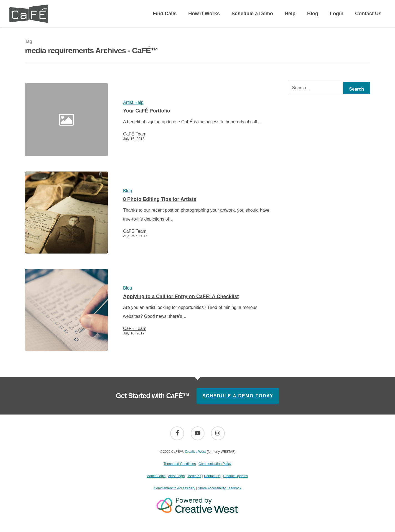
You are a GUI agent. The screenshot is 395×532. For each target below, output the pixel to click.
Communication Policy (215, 464)
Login (337, 14)
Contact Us (368, 14)
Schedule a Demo (252, 14)
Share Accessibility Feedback (220, 488)
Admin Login (156, 476)
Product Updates (235, 476)
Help (290, 14)
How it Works (204, 14)
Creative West (195, 452)
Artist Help (133, 103)
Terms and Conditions (180, 464)
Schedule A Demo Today (238, 396)
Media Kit (194, 476)
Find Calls (165, 14)
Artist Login (176, 476)
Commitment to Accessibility (174, 488)
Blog (313, 14)
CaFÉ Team (135, 134)
